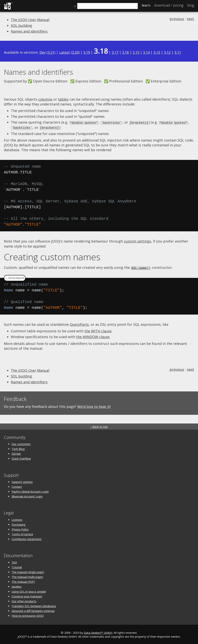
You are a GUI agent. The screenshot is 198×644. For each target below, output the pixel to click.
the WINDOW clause (93, 336)
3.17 (115, 52)
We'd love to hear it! (94, 406)
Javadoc (17, 586)
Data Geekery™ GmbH (98, 632)
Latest (64, 52)
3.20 (75, 52)
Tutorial (17, 566)
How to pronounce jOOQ (28, 615)
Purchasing (19, 524)
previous (177, 19)
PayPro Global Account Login (30, 491)
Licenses (17, 519)
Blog (191, 5)
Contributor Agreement (27, 538)
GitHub (16, 453)
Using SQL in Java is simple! (29, 591)
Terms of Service (22, 533)
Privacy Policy (20, 529)
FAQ (14, 561)
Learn (146, 5)
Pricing (169, 5)
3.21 (51, 52)
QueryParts (79, 323)
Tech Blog (18, 448)
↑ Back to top (99, 426)
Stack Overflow (21, 458)
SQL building (21, 25)
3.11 (178, 52)
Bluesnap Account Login (27, 496)
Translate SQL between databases (34, 605)
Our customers (21, 443)
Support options (22, 481)
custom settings (137, 241)
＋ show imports (15, 277)
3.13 (157, 52)
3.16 (125, 52)
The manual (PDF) (23, 581)
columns (45, 99)
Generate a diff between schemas (33, 610)
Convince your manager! (27, 595)
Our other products (24, 600)
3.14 (146, 52)
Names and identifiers (29, 31)
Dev (43, 52)
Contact (17, 486)
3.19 (87, 52)
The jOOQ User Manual (30, 20)
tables (63, 99)
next (190, 19)
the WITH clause (98, 330)
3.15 (136, 52)
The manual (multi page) (27, 576)
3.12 (167, 52)
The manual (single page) (28, 571)
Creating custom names (52, 256)
